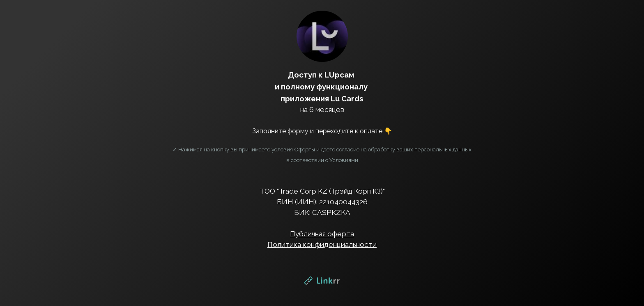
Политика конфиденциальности (322, 244)
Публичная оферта (322, 234)
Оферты (305, 149)
